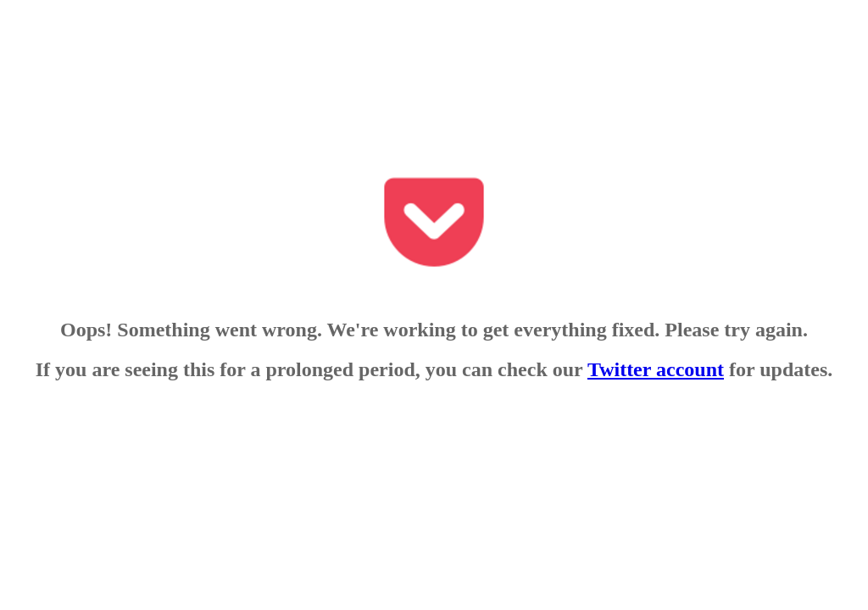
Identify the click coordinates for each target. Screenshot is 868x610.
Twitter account (656, 369)
